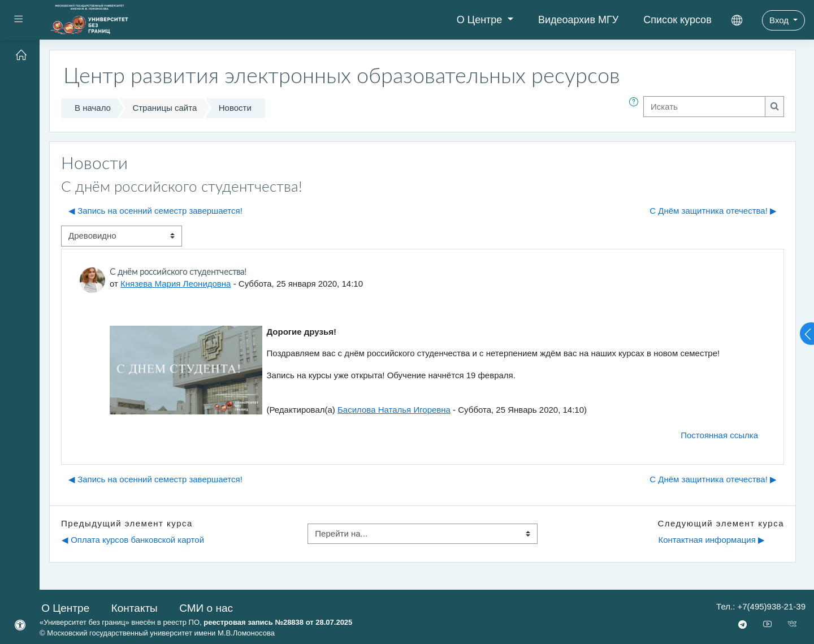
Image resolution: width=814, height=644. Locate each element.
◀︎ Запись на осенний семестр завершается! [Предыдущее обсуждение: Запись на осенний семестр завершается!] (155, 211)
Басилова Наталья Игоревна (394, 410)
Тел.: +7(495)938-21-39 (761, 606)
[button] (636, 108)
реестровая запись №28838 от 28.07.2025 (278, 622)
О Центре (481, 20)
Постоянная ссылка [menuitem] (719, 435)
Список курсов (677, 20)
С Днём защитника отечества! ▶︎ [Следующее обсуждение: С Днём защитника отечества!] (713, 211)
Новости (235, 108)
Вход (780, 20)
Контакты (135, 608)
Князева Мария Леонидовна (176, 284)
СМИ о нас (206, 608)
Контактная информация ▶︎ (711, 540)
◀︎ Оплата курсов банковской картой (133, 540)
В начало (93, 108)
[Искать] (704, 107)
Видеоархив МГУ (578, 20)
